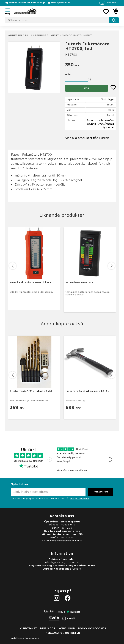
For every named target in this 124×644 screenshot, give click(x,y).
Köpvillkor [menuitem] (67, 628)
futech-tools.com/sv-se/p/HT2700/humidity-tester (101, 124)
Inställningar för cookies (25, 638)
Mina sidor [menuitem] (48, 628)
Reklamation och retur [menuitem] (63, 633)
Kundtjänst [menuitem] (28, 628)
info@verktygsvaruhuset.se (66, 541)
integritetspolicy (80, 499)
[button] (9, 11)
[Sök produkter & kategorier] (62, 20)
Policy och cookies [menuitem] (92, 628)
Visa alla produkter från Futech (87, 138)
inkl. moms (113, 3)
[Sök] (114, 20)
